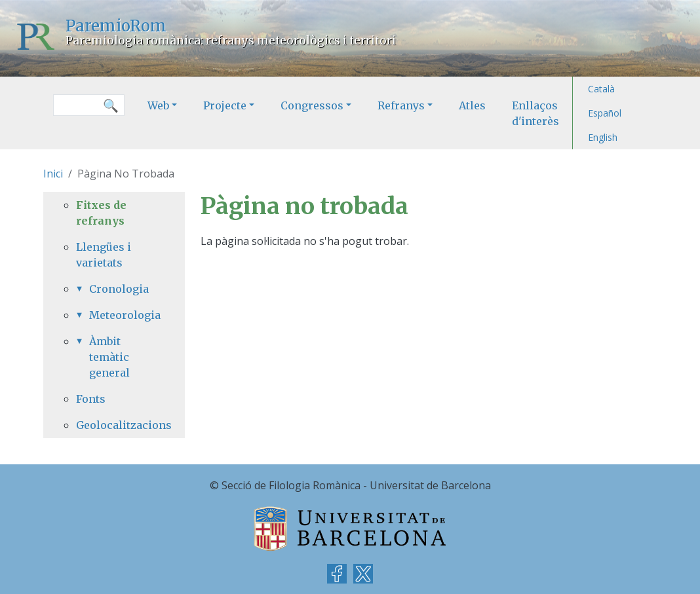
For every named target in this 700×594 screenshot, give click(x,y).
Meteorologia (121, 315)
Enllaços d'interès (535, 113)
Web (158, 105)
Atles (472, 105)
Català (601, 89)
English (603, 137)
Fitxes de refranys (101, 213)
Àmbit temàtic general (109, 357)
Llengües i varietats (104, 255)
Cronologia (119, 289)
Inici (53, 174)
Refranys (401, 105)
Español (605, 113)
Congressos (312, 105)
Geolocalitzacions (114, 425)
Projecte (225, 105)
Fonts (91, 399)
